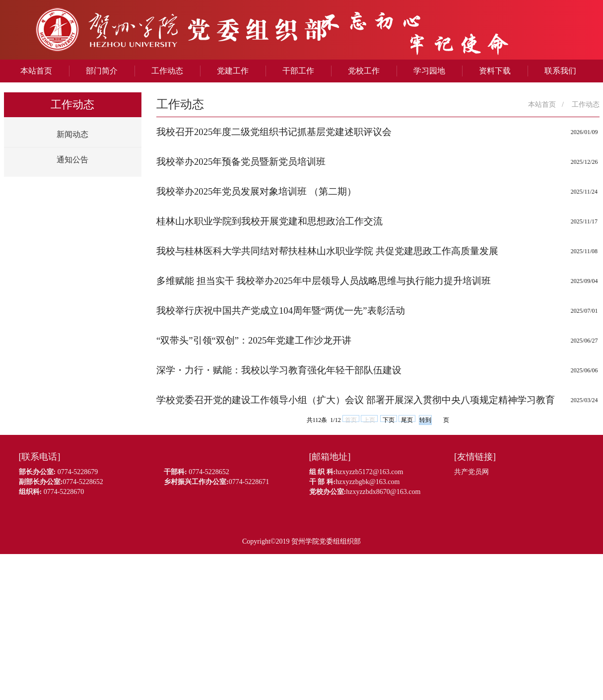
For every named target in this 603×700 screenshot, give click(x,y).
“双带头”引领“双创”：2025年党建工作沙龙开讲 (254, 340)
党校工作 (364, 71)
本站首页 (36, 71)
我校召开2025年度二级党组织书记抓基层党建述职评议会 (274, 132)
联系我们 (560, 71)
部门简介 (102, 71)
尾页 (407, 419)
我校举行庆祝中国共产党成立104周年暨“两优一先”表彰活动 (281, 311)
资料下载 (495, 71)
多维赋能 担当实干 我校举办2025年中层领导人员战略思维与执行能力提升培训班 (324, 281)
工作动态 (167, 71)
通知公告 (72, 160)
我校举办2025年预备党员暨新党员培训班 (241, 162)
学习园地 (429, 71)
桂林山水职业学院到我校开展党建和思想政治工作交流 (269, 221)
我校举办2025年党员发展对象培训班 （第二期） (256, 191)
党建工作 (233, 71)
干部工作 (298, 71)
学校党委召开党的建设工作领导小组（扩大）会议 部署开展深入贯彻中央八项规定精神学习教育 (356, 400)
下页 (389, 419)
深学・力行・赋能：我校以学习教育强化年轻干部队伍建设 (279, 370)
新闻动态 (72, 134)
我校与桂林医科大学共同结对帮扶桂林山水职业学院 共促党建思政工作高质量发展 (327, 251)
